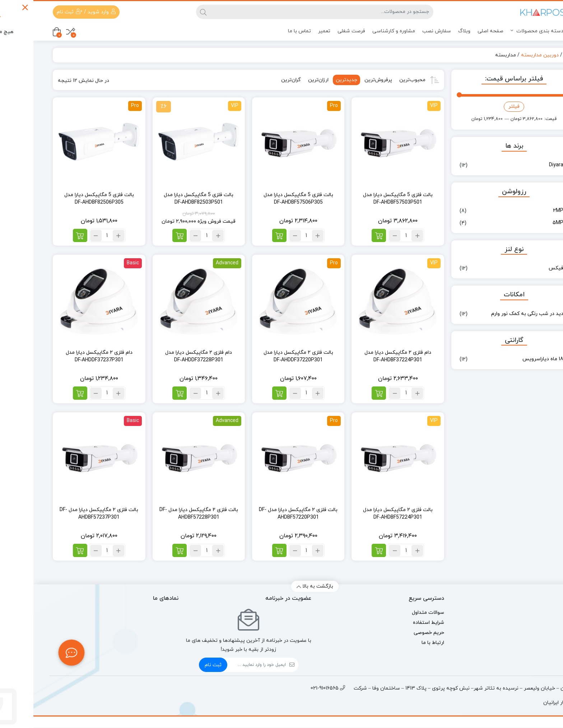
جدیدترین (313, 80)
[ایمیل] (223, 665)
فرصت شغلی (318, 31)
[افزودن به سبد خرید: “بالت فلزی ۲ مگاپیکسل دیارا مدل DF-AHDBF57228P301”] (146, 550)
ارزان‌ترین (285, 80)
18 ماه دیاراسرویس (510, 359)
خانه (535, 55)
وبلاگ (431, 31)
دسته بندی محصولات (509, 31)
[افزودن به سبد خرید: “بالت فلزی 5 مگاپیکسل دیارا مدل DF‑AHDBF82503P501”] (146, 235)
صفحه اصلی (457, 31)
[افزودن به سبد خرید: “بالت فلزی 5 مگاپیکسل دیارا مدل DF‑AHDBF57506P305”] (246, 235)
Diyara (523, 165)
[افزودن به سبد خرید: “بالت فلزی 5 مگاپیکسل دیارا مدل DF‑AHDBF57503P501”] (345, 235)
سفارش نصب (403, 31)
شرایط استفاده (395, 623)
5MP (525, 223)
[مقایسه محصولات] (37, 32)
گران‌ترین (258, 80)
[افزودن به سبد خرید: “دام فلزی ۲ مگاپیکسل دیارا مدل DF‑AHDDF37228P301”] (146, 393)
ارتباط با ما (399, 643)
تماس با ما (266, 31)
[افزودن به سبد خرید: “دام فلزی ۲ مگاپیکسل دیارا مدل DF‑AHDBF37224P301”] (345, 393)
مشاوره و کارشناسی (360, 31)
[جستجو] (289, 12)
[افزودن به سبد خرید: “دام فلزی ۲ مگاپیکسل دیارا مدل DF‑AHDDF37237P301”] (47, 393)
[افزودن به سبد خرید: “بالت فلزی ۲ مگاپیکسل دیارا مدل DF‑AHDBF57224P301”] (345, 550)
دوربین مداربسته (506, 55)
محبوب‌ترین (379, 80)
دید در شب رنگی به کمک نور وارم (494, 314)
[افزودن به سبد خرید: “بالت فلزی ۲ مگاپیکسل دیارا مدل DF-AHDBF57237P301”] (47, 550)
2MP (525, 211)
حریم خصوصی (396, 633)
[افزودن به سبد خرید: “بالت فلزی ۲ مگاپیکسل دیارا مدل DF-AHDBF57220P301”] (246, 550)
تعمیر (291, 31)
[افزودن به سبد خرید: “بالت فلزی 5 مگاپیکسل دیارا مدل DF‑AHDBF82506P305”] (47, 235)
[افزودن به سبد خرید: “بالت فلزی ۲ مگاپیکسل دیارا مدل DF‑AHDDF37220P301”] (246, 393)
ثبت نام (180, 665)
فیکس (523, 268)
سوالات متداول (395, 613)
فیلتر (481, 106)
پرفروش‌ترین (345, 80)
